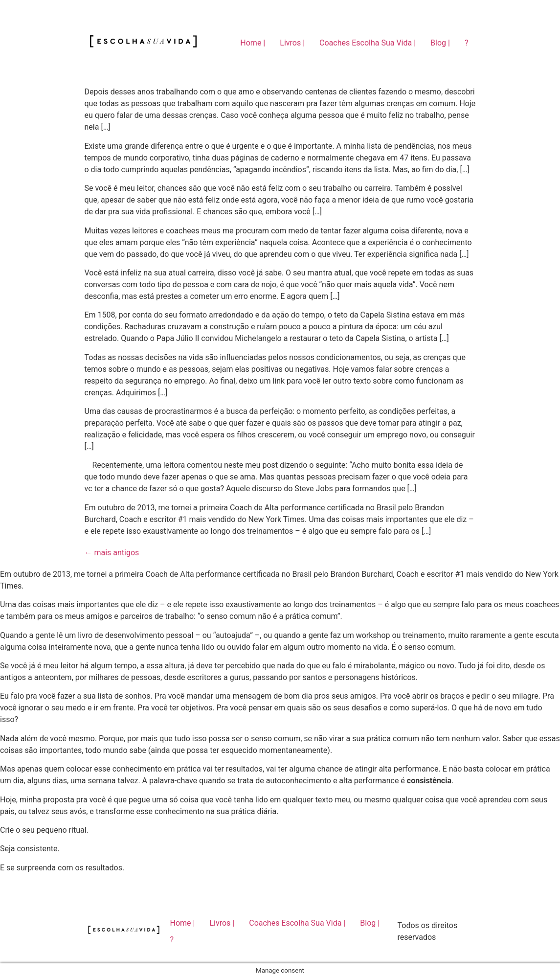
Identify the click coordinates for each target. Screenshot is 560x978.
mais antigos (112, 553)
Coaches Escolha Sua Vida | (368, 43)
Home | (253, 43)
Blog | (440, 43)
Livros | (292, 43)
